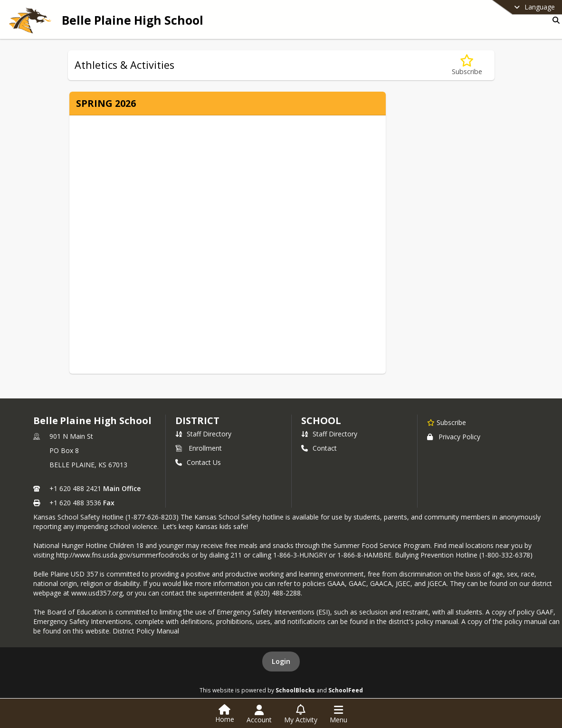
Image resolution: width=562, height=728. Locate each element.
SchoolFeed (346, 690)
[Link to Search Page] (554, 20)
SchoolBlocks (295, 690)
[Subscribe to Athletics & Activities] (467, 65)
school (321, 421)
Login (281, 661)
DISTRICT (197, 421)
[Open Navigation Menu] (338, 714)
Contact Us (198, 462)
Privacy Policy (454, 437)
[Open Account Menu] (259, 714)
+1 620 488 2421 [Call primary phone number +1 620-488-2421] (75, 488)
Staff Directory (203, 434)
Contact (319, 448)
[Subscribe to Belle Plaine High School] (447, 422)
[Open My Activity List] (301, 714)
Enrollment (199, 448)
